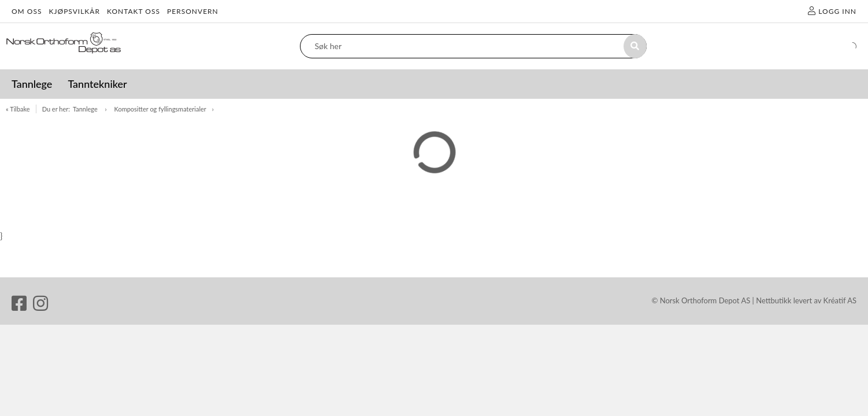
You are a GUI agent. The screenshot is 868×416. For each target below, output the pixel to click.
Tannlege (86, 109)
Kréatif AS (840, 300)
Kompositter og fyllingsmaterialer (160, 109)
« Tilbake (18, 109)
